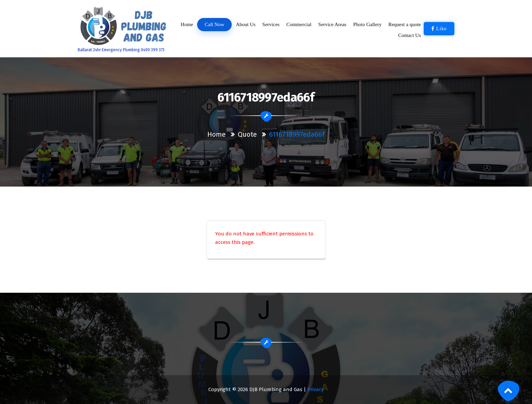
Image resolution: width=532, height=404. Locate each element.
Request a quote (405, 24)
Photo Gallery (367, 24)
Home (187, 24)
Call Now (215, 25)
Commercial (299, 24)
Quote (247, 134)
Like (439, 28)
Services (271, 24)
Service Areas (332, 24)
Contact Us (410, 35)
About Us (246, 24)
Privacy (316, 389)
